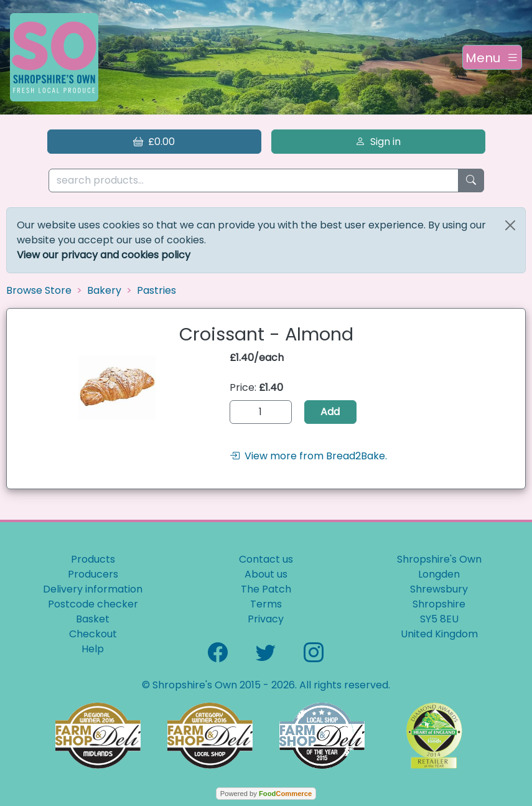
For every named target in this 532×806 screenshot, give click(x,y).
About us (266, 574)
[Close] (510, 225)
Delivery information (93, 589)
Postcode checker (93, 604)
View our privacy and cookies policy (104, 255)
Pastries (156, 290)
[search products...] (254, 181)
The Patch (266, 589)
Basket (93, 619)
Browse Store (39, 290)
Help (93, 649)
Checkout (93, 634)
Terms (266, 604)
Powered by (266, 794)
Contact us (266, 559)
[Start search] (471, 181)
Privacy (266, 619)
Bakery (104, 290)
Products (93, 559)
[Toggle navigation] (492, 57)
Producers (93, 574)
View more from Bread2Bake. (308, 456)
